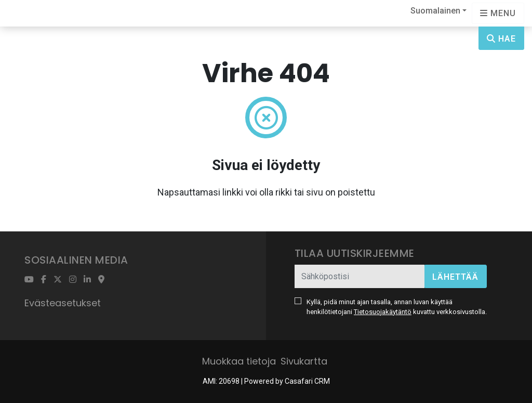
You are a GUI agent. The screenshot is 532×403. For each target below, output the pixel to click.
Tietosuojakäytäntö (383, 312)
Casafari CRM (307, 381)
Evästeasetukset (63, 303)
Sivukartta (304, 361)
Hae (501, 39)
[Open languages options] (498, 13)
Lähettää (455, 277)
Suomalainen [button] (435, 11)
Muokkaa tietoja (239, 361)
